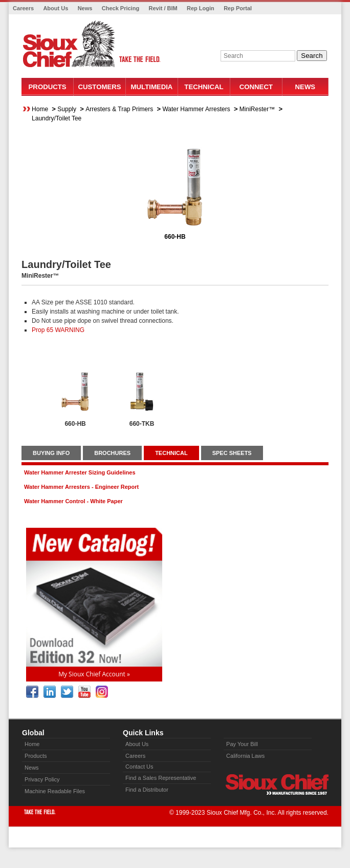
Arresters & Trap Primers (119, 109)
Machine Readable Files (55, 791)
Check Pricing (121, 8)
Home (40, 109)
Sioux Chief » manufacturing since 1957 (277, 784)
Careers (23, 8)
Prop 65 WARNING (58, 330)
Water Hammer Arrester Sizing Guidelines (80, 472)
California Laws (245, 756)
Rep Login (201, 8)
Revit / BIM (163, 8)
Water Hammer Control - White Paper (73, 501)
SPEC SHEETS (232, 453)
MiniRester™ (257, 109)
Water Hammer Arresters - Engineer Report (81, 487)
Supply (67, 109)
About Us (56, 8)
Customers (100, 87)
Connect (256, 87)
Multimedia (152, 87)
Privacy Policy (42, 779)
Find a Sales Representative (161, 778)
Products (48, 87)
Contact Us (139, 767)
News (85, 8)
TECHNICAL (171, 453)
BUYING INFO (51, 453)
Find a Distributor (147, 790)
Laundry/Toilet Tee (57, 118)
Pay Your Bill (242, 744)
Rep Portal (238, 8)
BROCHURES (112, 453)
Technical (204, 87)
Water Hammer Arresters (196, 109)
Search (312, 56)
